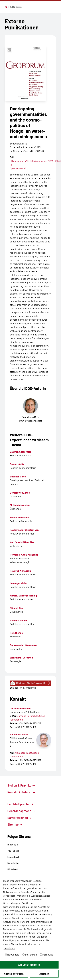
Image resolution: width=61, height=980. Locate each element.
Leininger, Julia (18, 583)
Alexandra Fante (19, 734)
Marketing (47, 955)
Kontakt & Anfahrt (21, 792)
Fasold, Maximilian (20, 517)
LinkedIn (13, 857)
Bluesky (13, 844)
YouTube (13, 851)
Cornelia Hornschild (21, 708)
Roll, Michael (17, 633)
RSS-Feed (13, 869)
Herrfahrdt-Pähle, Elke (22, 542)
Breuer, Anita (17, 464)
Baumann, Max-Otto (20, 452)
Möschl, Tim (16, 608)
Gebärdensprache (21, 811)
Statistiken (30, 955)
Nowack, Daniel (18, 620)
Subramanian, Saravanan (23, 645)
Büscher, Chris (18, 476)
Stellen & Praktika (21, 785)
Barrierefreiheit (19, 818)
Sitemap (15, 824)
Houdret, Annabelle (20, 571)
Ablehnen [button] (44, 974)
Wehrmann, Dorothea (21, 657)
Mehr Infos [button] (9, 948)
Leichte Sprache (20, 804)
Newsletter (13, 863)
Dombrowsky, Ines (20, 493)
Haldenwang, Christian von (24, 530)
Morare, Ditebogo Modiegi (24, 595)
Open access (18, 168)
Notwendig (12, 955)
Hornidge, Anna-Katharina (24, 555)
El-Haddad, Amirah (20, 505)
